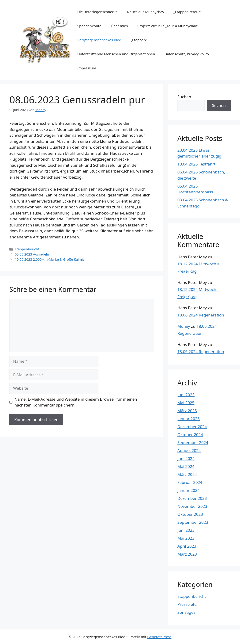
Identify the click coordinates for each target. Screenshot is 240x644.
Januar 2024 (189, 490)
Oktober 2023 (190, 514)
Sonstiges (186, 612)
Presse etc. (187, 604)
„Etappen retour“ (187, 12)
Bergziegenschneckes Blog (99, 40)
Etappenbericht (27, 249)
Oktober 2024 (190, 435)
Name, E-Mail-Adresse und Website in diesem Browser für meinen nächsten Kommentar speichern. (76, 402)
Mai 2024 (186, 466)
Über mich (119, 26)
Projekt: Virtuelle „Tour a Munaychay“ (168, 26)
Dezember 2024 (192, 427)
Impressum (87, 68)
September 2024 (193, 443)
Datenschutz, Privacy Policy (187, 54)
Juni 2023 (186, 530)
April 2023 (187, 546)
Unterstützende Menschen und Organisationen (116, 54)
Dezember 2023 (192, 498)
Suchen (184, 97)
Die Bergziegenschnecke (97, 12)
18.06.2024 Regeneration (201, 315)
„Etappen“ (139, 40)
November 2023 (192, 506)
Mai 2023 (186, 538)
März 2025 (187, 411)
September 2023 (193, 522)
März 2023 (187, 554)
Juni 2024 (186, 458)
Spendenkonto (89, 26)
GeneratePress (159, 637)
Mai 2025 (186, 403)
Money (184, 326)
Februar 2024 (190, 482)
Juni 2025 (186, 395)
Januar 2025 (189, 419)
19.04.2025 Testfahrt (197, 164)
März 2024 (187, 474)
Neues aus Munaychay (146, 12)
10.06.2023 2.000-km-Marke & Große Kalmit (49, 259)
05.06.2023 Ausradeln (32, 254)
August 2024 (189, 450)
